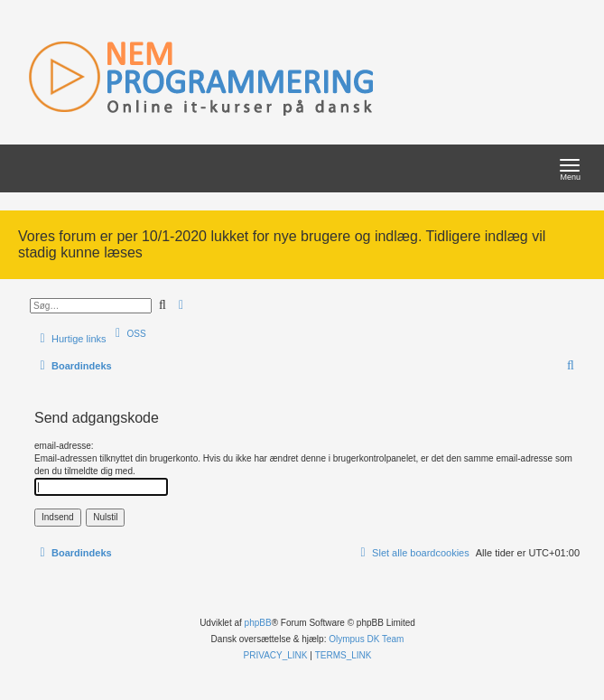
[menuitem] (129, 333)
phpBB (258, 623)
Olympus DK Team (366, 639)
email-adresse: (64, 446)
